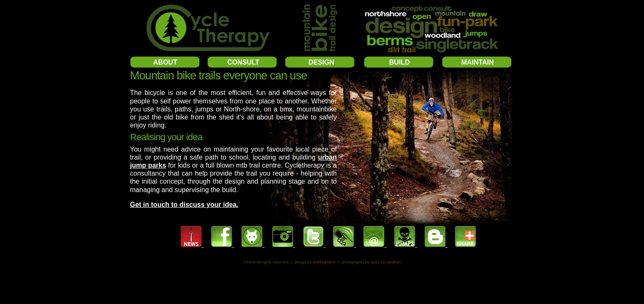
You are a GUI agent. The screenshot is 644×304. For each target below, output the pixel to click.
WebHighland (324, 262)
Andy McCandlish (386, 262)
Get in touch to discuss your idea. (184, 205)
